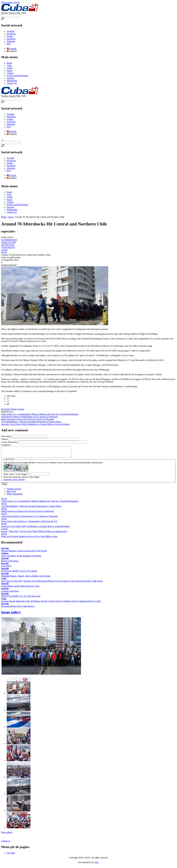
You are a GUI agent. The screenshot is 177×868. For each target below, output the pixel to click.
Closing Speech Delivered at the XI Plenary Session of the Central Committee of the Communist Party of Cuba (51, 603)
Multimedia (12, 81)
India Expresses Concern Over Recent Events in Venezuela (27, 419)
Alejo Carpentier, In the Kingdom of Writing (21, 558)
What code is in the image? (16, 476)
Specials (10, 78)
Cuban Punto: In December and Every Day (20, 588)
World (10, 68)
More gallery (7, 834)
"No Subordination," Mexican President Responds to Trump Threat (31, 422)
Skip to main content (10, 2)
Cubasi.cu (6, 843)
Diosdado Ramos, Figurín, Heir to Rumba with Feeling (26, 578)
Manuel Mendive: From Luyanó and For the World (24, 553)
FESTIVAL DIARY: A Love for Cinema (19, 573)
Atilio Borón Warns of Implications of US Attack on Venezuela (29, 417)
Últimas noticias (14, 491)
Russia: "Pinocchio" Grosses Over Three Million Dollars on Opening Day (34, 533)
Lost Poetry (6, 568)
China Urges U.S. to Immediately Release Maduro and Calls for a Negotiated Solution (40, 414)
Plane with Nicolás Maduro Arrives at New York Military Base (29, 538)
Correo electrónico (10, 442)
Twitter (10, 36)
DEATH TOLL (8, 245)
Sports (10, 71)
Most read (11, 493)
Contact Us (12, 83)
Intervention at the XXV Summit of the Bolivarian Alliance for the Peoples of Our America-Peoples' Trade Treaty (52, 583)
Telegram (11, 41)
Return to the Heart (10, 563)
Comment (6, 445)
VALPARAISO (8, 247)
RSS (9, 44)
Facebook (11, 39)
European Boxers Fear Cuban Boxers (18, 608)
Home (9, 63)
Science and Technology (18, 76)
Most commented (15, 496)
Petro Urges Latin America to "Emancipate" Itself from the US (29, 523)
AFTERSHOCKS (9, 240)
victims (4, 250)
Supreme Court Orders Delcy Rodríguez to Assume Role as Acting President (35, 424)
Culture (10, 73)
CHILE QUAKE (9, 242)
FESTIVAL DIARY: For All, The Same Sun (21, 598)
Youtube (10, 31)
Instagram (11, 34)
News (11, 217)
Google (21, 409)
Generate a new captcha (14, 482)
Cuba (9, 66)
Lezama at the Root (10, 593)
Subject (5, 439)
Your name (6, 436)
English (12, 49)
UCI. (97, 864)
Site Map (11, 855)
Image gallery (11, 614)
